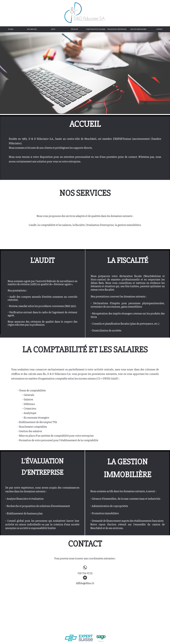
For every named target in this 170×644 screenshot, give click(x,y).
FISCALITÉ (74, 29)
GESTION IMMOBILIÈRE (138, 29)
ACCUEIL (11, 29)
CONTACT (159, 29)
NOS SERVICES (32, 29)
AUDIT (53, 29)
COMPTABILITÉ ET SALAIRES (96, 29)
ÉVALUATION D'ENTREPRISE (117, 29)
